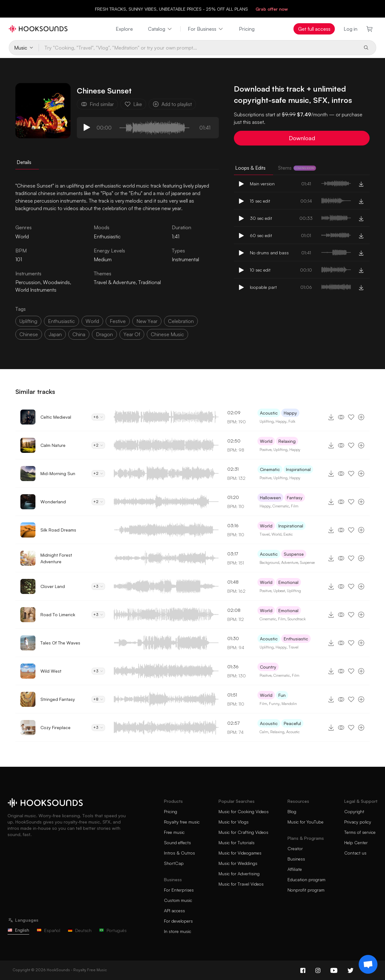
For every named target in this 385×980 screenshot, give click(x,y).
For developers (178, 921)
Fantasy (295, 498)
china (79, 334)
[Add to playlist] (361, 417)
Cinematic (270, 469)
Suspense (294, 554)
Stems (297, 168)
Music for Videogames (240, 853)
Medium (103, 259)
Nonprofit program (306, 890)
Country (268, 667)
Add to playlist (172, 104)
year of (132, 334)
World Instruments (36, 290)
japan (55, 334)
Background (269, 562)
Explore (124, 29)
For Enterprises (179, 890)
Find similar (97, 104)
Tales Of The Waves (60, 643)
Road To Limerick (58, 614)
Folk (292, 421)
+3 (98, 586)
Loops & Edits (250, 168)
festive (118, 321)
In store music (178, 931)
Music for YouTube (306, 822)
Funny (274, 704)
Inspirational (298, 469)
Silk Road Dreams (58, 530)
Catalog (160, 29)
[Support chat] (368, 964)
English (18, 930)
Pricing (247, 29)
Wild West (51, 671)
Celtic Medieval (56, 417)
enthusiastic (61, 321)
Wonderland (53, 502)
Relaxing (287, 441)
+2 (98, 445)
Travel (265, 534)
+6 (98, 417)
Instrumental (185, 259)
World (266, 441)
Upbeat (279, 591)
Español (48, 930)
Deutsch (80, 930)
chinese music (167, 334)
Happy (290, 413)
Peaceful (292, 723)
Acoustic (269, 413)
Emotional (288, 582)
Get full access (314, 29)
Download (302, 138)
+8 (98, 699)
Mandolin (289, 704)
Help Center (356, 842)
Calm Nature (53, 445)
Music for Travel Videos (241, 884)
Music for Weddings (238, 863)
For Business (206, 29)
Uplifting (267, 421)
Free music (174, 832)
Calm (264, 732)
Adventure (290, 562)
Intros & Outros (179, 853)
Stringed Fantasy (58, 699)
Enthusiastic (107, 236)
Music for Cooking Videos (244, 811)
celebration (181, 321)
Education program (306, 879)
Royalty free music (182, 822)
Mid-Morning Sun (58, 473)
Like (133, 104)
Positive (266, 450)
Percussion (28, 282)
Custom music (178, 900)
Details (24, 162)
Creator (295, 848)
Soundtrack (297, 619)
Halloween (270, 498)
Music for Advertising (239, 874)
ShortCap (174, 863)
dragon (104, 334)
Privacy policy (358, 822)
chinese (29, 334)
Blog (292, 811)
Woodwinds (56, 282)
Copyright (354, 811)
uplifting (28, 321)
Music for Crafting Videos (243, 832)
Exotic (288, 534)
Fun (282, 695)
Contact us (355, 853)
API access (174, 911)
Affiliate (295, 869)
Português (113, 930)
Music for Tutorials (237, 842)
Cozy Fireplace (55, 727)
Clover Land (53, 586)
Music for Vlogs (234, 822)
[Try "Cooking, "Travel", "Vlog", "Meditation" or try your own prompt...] (198, 48)
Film (295, 506)
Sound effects (177, 842)
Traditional (150, 282)
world (92, 321)
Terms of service (360, 832)
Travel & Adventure (115, 282)
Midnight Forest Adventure (56, 558)
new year (147, 321)
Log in (351, 29)
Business (296, 859)
